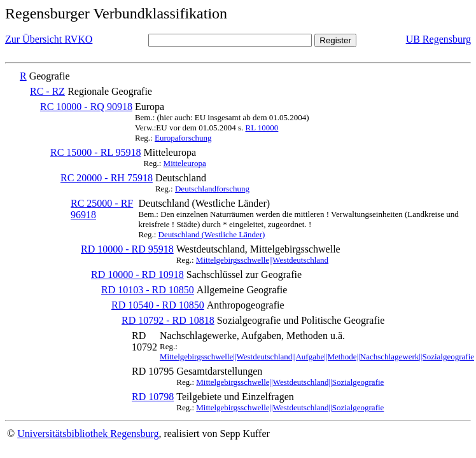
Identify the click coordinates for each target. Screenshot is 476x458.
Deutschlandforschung (212, 189)
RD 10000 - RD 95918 (127, 249)
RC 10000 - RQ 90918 (86, 107)
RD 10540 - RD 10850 (158, 305)
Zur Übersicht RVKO (49, 39)
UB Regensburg (438, 39)
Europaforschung (183, 138)
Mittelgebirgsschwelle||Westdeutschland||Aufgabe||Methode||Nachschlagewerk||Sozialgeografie (317, 357)
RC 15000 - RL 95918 (96, 152)
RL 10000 (262, 128)
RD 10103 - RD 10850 (148, 290)
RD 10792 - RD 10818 (168, 320)
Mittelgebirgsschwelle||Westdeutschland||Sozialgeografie (290, 382)
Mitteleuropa (185, 163)
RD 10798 (153, 397)
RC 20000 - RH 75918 (107, 178)
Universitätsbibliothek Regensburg (88, 434)
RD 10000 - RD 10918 (137, 274)
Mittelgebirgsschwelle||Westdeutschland (262, 260)
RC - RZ (47, 91)
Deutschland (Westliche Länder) (212, 234)
